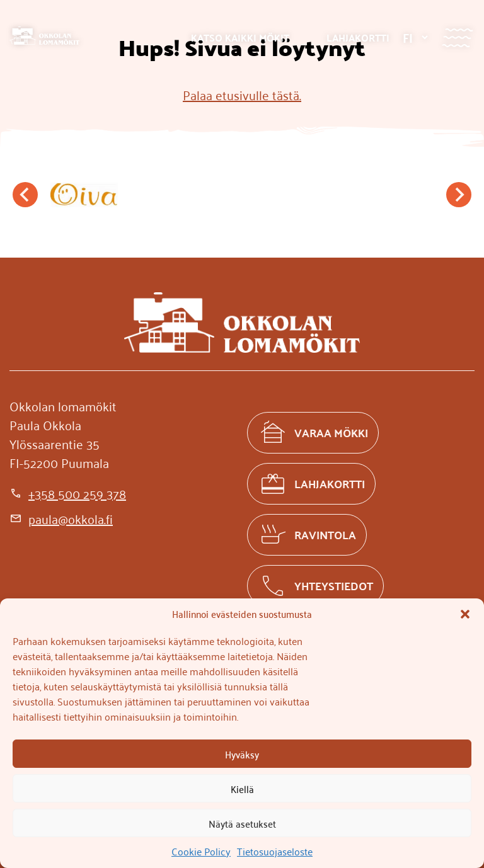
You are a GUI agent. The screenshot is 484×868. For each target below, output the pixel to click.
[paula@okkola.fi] (61, 518)
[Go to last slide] (25, 195)
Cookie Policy (201, 851)
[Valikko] (457, 37)
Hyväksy (242, 754)
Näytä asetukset (242, 823)
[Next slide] (459, 195)
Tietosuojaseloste (275, 851)
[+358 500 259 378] (68, 493)
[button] (465, 614)
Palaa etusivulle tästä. (242, 94)
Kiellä (242, 789)
